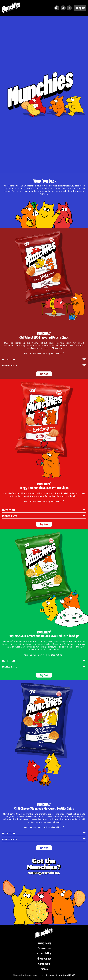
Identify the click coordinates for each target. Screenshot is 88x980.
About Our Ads (44, 959)
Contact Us (44, 964)
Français (80, 8)
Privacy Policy (44, 943)
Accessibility (44, 954)
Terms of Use (44, 949)
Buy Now (44, 374)
